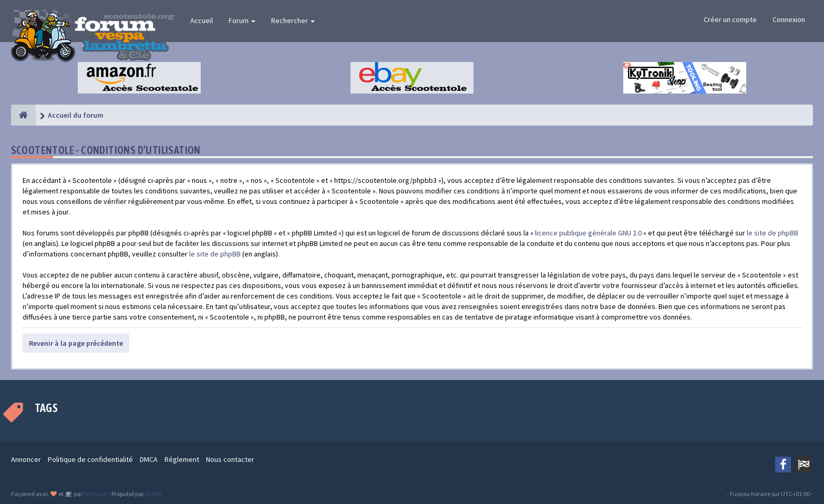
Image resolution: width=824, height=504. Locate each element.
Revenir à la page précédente (76, 343)
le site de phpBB (772, 233)
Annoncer (26, 459)
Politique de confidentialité (90, 459)
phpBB (153, 494)
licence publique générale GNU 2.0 (588, 233)
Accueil (202, 20)
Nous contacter (230, 459)
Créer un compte (730, 19)
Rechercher (293, 20)
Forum (242, 20)
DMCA (149, 459)
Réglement (182, 459)
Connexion (789, 19)
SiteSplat (95, 494)
